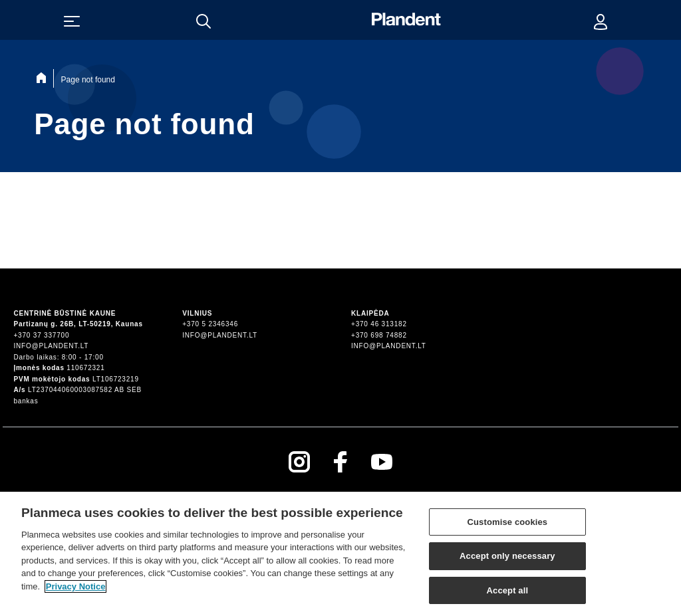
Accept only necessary (507, 560)
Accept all (508, 594)
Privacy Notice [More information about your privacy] (76, 590)
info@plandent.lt (51, 346)
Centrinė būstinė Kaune (65, 313)
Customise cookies (508, 525)
